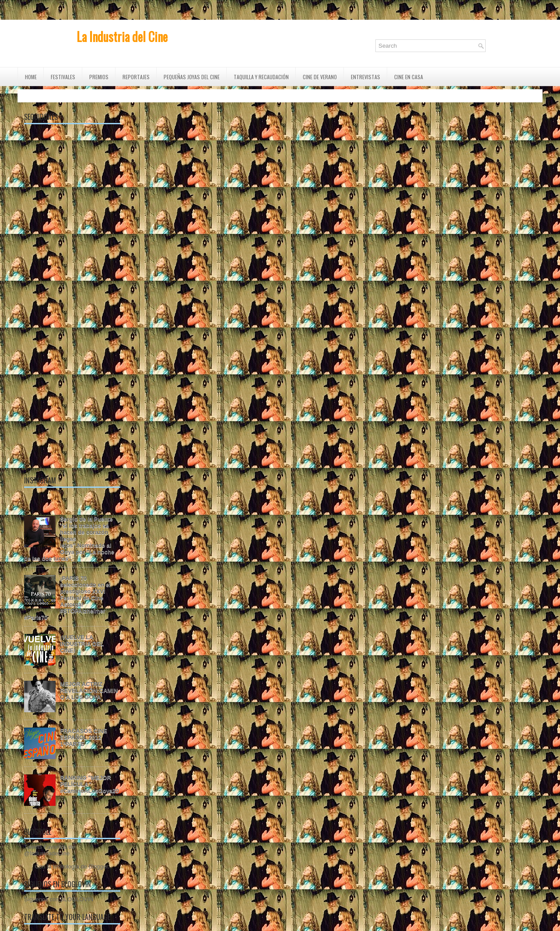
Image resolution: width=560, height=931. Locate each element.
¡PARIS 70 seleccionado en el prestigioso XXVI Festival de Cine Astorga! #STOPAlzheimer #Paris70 (67, 598)
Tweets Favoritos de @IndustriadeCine (49, 850)
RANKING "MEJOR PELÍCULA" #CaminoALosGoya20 (89, 784)
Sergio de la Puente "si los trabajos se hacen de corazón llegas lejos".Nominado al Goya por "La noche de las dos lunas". (69, 539)
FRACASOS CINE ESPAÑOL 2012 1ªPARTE (84, 737)
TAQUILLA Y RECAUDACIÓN (261, 77)
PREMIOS (99, 77)
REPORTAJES (136, 77)
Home (31, 77)
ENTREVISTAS (366, 77)
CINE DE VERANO (320, 77)
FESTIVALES (63, 77)
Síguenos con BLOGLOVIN (59, 899)
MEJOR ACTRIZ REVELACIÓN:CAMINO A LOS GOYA (89, 691)
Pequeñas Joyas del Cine (192, 77)
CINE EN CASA (409, 77)
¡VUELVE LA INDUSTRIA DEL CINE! (82, 644)
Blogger (98, 866)
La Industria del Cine (122, 37)
